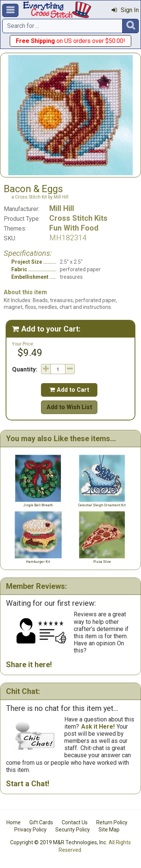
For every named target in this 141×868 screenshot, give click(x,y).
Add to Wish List (69, 407)
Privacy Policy (30, 830)
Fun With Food (74, 228)
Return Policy (112, 822)
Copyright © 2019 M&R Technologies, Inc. (59, 842)
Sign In (125, 10)
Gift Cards (41, 822)
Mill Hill (62, 208)
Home (14, 822)
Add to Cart (69, 390)
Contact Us (75, 822)
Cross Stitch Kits (78, 218)
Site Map (109, 830)
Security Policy (73, 830)
